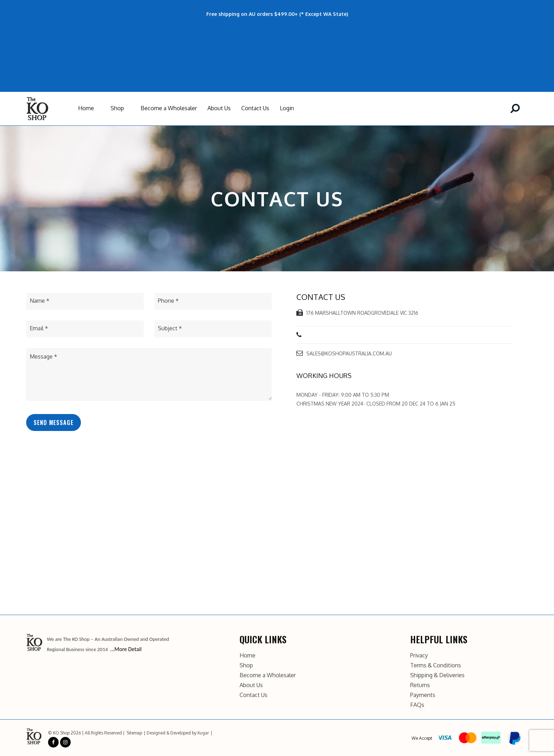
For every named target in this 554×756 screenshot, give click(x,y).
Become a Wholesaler (169, 108)
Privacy (419, 655)
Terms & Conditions (436, 665)
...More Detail (126, 649)
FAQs (417, 705)
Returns (420, 685)
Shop (117, 108)
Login (287, 108)
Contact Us (255, 108)
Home (86, 108)
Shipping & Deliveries (437, 675)
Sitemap (134, 733)
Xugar (203, 733)
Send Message (54, 423)
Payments (423, 695)
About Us (219, 108)
